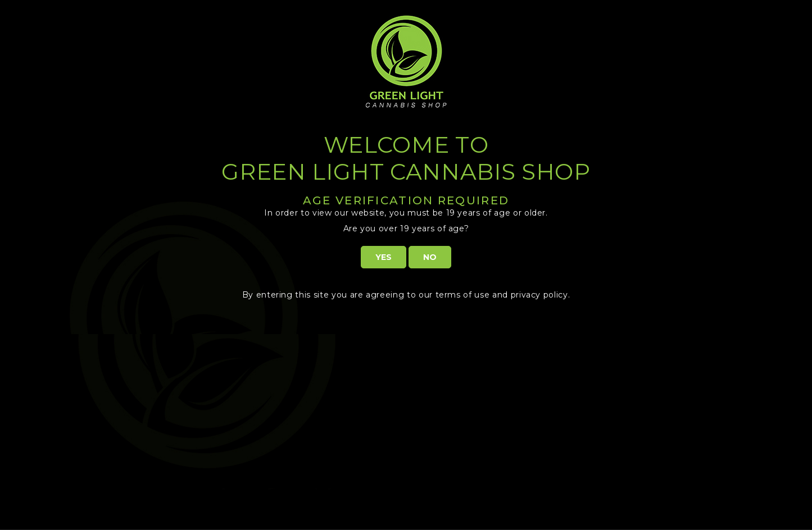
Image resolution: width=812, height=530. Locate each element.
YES (384, 257)
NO (430, 257)
